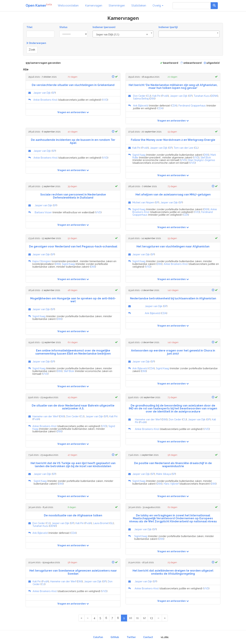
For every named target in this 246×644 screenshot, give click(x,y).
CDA (174, 106)
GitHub (115, 637)
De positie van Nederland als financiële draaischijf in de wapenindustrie (173, 465)
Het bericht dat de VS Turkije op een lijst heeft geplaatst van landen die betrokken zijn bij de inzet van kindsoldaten (73, 465)
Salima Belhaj (141, 99)
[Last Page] (165, 618)
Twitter (131, 637)
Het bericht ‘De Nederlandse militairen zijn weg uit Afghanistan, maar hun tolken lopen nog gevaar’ (173, 87)
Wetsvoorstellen (68, 6)
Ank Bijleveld (141, 106)
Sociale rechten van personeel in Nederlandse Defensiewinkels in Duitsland (73, 196)
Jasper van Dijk (42, 93)
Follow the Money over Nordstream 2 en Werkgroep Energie (173, 140)
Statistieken (139, 6)
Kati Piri (156, 96)
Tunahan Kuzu (202, 96)
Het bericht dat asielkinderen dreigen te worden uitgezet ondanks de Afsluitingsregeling (173, 572)
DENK (214, 96)
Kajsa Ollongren (42, 261)
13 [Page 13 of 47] (151, 618)
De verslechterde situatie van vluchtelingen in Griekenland (73, 85)
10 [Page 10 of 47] (131, 618)
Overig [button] (158, 6)
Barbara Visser (43, 212)
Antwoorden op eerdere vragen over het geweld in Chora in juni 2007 (173, 352)
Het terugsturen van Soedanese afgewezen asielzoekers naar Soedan (73, 572)
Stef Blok (206, 157)
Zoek (32, 50)
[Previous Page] (88, 618)
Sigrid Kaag (139, 155)
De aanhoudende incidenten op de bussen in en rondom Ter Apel (73, 141)
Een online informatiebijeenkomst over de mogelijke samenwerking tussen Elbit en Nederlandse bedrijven (73, 352)
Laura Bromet (101, 523)
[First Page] (81, 618)
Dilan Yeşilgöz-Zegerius (201, 160)
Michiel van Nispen (143, 202)
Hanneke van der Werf (45, 416)
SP (54, 93)
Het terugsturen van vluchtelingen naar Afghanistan (173, 246)
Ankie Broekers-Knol (45, 100)
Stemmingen (117, 6)
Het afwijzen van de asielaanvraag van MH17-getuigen (173, 195)
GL (196, 148)
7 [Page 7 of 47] (112, 618)
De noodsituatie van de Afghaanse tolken (73, 515)
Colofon (98, 637)
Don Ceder (139, 96)
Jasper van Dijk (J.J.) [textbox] (122, 35)
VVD (105, 100)
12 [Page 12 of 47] (144, 618)
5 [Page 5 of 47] (100, 618)
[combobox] (123, 34)
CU (149, 96)
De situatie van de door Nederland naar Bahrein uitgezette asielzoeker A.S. (73, 407)
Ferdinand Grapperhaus (192, 106)
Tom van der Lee (183, 148)
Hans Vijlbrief (171, 484)
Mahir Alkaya (163, 474)
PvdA (165, 96)
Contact (148, 637)
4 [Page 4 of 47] (94, 618)
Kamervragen (94, 6)
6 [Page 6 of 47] (106, 618)
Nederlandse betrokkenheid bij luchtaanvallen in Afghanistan (173, 298)
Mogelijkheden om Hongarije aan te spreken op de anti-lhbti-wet (73, 300)
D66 (152, 99)
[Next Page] (158, 618)
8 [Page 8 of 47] (118, 618)
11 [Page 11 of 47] (138, 618)
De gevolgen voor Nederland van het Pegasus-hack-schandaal (73, 246)
